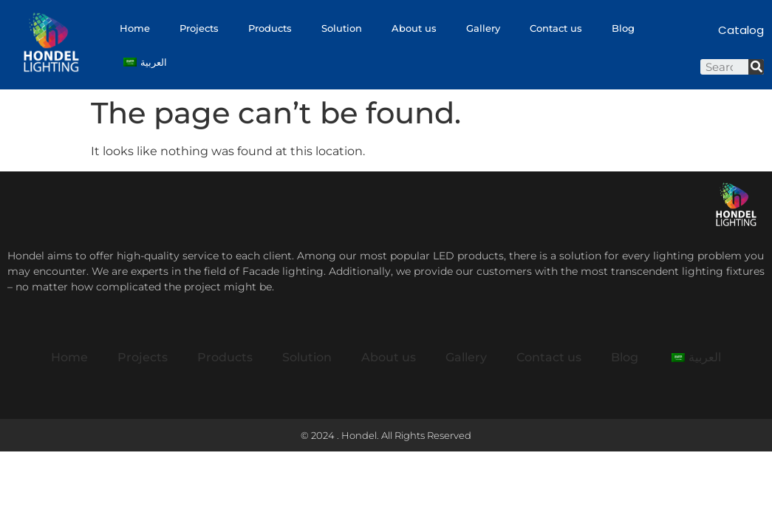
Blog (623, 28)
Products (270, 28)
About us (414, 28)
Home (135, 28)
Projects (199, 28)
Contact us (556, 28)
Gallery (483, 28)
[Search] (756, 67)
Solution (342, 28)
